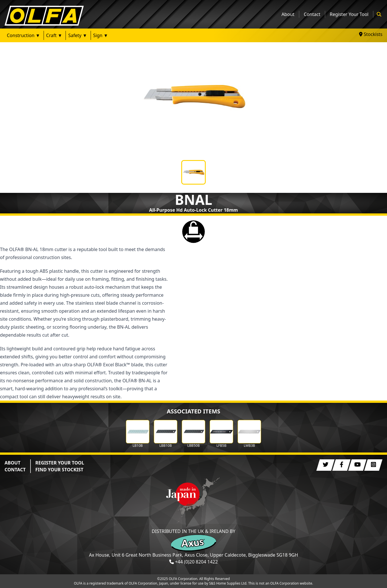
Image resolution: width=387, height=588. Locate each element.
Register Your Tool (349, 14)
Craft (51, 35)
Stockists (371, 34)
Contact (312, 14)
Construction (21, 35)
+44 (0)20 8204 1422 (196, 562)
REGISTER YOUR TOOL (60, 463)
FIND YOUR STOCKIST (59, 470)
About (288, 14)
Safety (75, 35)
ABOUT (13, 463)
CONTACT (15, 470)
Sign (98, 35)
